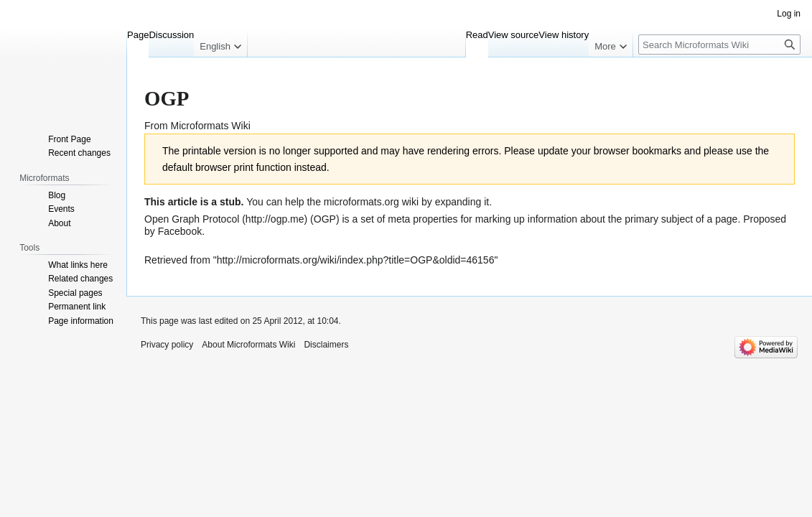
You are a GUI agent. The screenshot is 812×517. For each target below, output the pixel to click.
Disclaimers (326, 345)
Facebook (180, 231)
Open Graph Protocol (192, 219)
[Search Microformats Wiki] (719, 45)
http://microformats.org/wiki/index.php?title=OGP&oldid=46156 (356, 260)
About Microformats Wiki (248, 345)
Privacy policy (167, 345)
